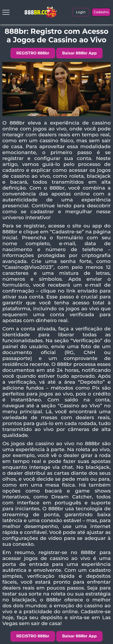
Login (81, 12)
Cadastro (101, 12)
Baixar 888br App (79, 53)
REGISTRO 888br (33, 53)
